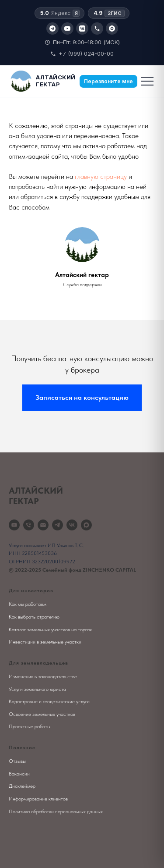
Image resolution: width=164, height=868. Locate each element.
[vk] (72, 525)
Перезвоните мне (108, 81)
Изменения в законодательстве (43, 676)
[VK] (82, 28)
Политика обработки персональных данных (56, 811)
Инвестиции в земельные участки (45, 642)
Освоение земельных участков (42, 714)
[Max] (112, 28)
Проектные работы (30, 726)
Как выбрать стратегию (34, 617)
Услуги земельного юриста (37, 689)
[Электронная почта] (43, 525)
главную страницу (101, 176)
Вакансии (19, 774)
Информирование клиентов (38, 799)
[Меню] (147, 81)
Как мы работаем (28, 604)
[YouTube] (67, 28)
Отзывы (17, 761)
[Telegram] (52, 28)
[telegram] (58, 525)
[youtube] (14, 525)
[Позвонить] (97, 28)
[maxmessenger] (86, 525)
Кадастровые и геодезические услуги (49, 701)
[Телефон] (29, 525)
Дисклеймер (22, 786)
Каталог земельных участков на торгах (50, 630)
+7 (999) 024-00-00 (82, 53)
